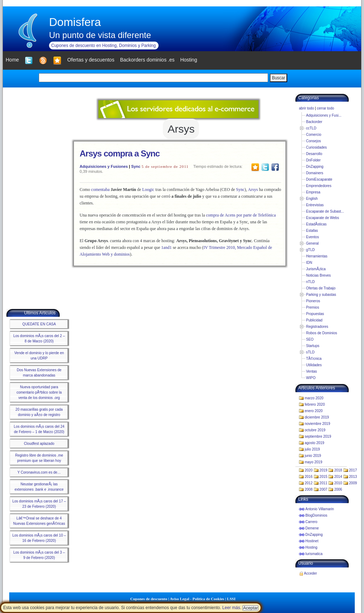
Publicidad (314, 320)
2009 (353, 483)
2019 (323, 470)
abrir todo (306, 108)
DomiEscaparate (319, 179)
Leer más (231, 608)
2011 (323, 483)
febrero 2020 (315, 404)
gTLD (310, 250)
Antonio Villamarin (320, 509)
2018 (338, 470)
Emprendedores (319, 186)
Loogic (148, 190)
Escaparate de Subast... (325, 211)
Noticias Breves (318, 275)
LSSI (231, 599)
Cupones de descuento (149, 599)
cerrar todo (325, 108)
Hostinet (312, 541)
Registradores (317, 327)
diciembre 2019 (317, 417)
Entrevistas (315, 205)
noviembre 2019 (317, 424)
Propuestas (315, 314)
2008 (309, 489)
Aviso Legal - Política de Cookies (197, 599)
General (312, 243)
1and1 (167, 247)
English (312, 199)
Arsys (253, 190)
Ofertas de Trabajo (321, 288)
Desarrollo (314, 154)
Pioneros (313, 301)
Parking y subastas (321, 295)
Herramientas (317, 256)
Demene (312, 528)
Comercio (314, 135)
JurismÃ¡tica (316, 269)
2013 (353, 477)
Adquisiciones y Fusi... (324, 115)
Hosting (311, 547)
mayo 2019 (313, 462)
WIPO (311, 378)
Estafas (312, 231)
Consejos (314, 141)
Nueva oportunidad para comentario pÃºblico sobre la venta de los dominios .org (39, 392)
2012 (309, 483)
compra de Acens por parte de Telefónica (241, 215)
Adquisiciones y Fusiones (104, 166)
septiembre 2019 (318, 436)
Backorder (314, 122)
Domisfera (75, 22)
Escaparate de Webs (323, 218)
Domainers (315, 173)
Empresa (313, 192)
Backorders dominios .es (147, 60)
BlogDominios (316, 515)
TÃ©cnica (314, 359)
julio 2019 (312, 449)
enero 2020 (314, 411)
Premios (313, 307)
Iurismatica (314, 554)
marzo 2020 (314, 398)
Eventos (312, 237)
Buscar (279, 78)
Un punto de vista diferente (100, 35)
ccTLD (311, 128)
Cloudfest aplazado (39, 444)
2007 (323, 489)
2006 (338, 489)
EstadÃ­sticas (316, 224)
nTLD (310, 282)
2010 (338, 483)
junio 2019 (313, 456)
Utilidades (314, 365)
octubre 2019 (315, 430)
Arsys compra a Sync (120, 153)
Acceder (311, 573)
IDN (309, 263)
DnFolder (313, 160)
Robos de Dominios (322, 333)
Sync (136, 166)
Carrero (311, 522)
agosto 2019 (314, 443)
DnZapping (315, 167)
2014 (338, 477)
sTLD (310, 352)
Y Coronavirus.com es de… (39, 472)
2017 (353, 470)
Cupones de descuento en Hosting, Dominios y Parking (103, 46)
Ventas (312, 371)
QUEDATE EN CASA (39, 324)
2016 (309, 477)
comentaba (100, 190)
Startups (313, 346)
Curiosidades (316, 147)
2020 (309, 470)
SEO (310, 339)
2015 (323, 477)
